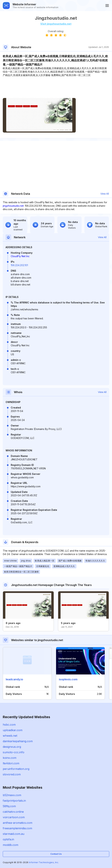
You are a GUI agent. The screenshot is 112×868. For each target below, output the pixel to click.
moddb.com (11, 845)
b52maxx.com (12, 795)
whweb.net (10, 736)
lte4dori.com (11, 763)
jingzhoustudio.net (13, 206)
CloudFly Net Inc (20, 256)
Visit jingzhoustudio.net (56, 24)
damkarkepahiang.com (18, 741)
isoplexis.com (68, 679)
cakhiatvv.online (13, 812)
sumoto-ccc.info (14, 752)
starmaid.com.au (14, 834)
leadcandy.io (14, 679)
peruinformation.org (16, 769)
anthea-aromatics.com (18, 823)
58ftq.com (9, 806)
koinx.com (10, 758)
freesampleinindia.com (17, 828)
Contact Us (56, 854)
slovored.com (12, 774)
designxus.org (12, 747)
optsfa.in (8, 839)
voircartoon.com (14, 817)
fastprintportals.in (14, 801)
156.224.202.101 (19, 265)
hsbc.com (9, 725)
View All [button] (105, 194)
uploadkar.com (13, 730)
